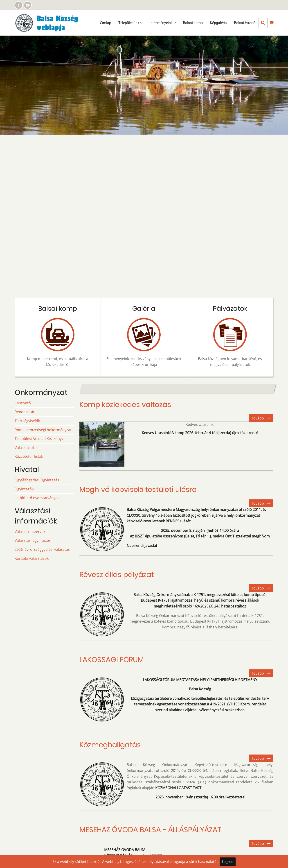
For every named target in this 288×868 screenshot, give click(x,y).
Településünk (130, 23)
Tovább (262, 419)
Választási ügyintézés (33, 540)
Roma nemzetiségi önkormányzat (43, 430)
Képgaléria (218, 23)
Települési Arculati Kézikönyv (39, 439)
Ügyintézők (24, 489)
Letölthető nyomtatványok (37, 498)
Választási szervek (30, 532)
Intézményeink (163, 23)
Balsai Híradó (245, 23)
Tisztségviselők (27, 421)
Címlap (106, 23)
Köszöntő (23, 403)
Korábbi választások (32, 558)
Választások (25, 448)
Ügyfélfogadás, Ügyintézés (37, 480)
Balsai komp (193, 23)
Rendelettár (25, 412)
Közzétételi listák (29, 456)
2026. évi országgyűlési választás (42, 549)
